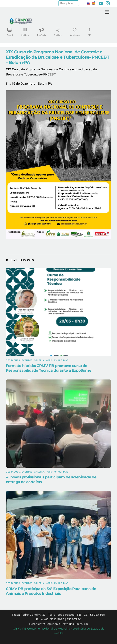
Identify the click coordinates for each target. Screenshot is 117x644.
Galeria (39, 360)
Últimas (63, 360)
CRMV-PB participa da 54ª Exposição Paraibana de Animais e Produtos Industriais (51, 591)
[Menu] (107, 12)
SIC (89, 31)
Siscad (10, 31)
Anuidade (25, 31)
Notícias (51, 360)
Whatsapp (75, 31)
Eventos (27, 360)
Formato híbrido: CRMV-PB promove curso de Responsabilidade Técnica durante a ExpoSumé (49, 368)
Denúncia (41, 31)
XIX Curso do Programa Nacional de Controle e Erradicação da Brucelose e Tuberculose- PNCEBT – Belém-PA (58, 57)
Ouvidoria (58, 31)
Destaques (13, 360)
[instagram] (108, 3)
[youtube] (101, 3)
